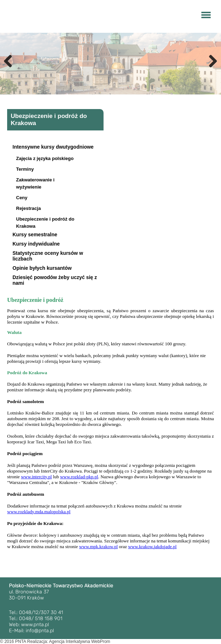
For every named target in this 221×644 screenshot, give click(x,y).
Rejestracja (28, 208)
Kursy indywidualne (36, 244)
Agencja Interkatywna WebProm (79, 642)
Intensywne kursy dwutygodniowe (53, 147)
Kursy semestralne (35, 235)
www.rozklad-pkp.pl (79, 477)
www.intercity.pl (36, 477)
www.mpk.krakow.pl (98, 547)
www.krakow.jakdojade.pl (152, 547)
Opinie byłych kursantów (42, 268)
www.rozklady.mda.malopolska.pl (39, 512)
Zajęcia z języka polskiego (45, 158)
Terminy (25, 169)
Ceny (22, 198)
